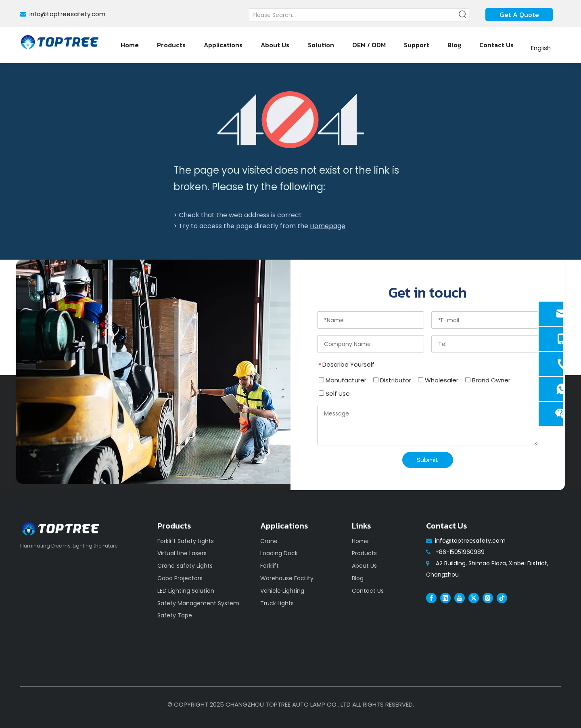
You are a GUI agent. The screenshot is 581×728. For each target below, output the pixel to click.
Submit (427, 460)
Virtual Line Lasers (182, 553)
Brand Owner (488, 380)
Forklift (270, 566)
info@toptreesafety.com (67, 14)
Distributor (392, 380)
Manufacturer (343, 380)
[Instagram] (488, 598)
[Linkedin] (445, 598)
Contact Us (368, 591)
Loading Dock (279, 553)
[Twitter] (474, 598)
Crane (269, 541)
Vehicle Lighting (282, 591)
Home (360, 541)
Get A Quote (519, 15)
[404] (291, 120)
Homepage (328, 226)
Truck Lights (277, 603)
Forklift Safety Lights (186, 541)
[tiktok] (502, 598)
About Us (364, 566)
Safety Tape (175, 615)
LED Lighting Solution (186, 591)
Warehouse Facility (287, 578)
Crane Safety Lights (185, 566)
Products (364, 553)
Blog (358, 578)
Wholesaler (438, 380)
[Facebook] (431, 598)
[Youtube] (460, 598)
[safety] (153, 372)
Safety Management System (198, 603)
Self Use (334, 393)
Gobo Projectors (180, 578)
